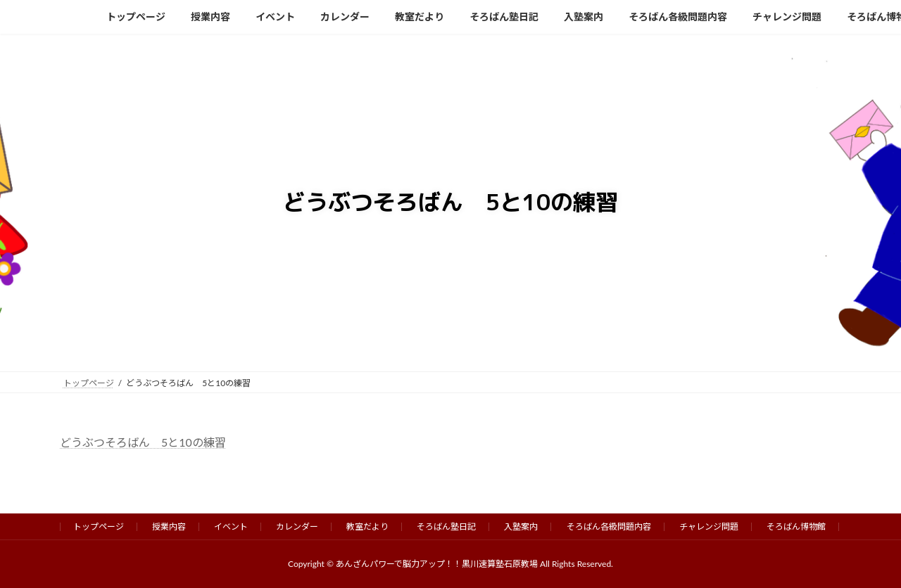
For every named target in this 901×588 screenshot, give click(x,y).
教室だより (367, 526)
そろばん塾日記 (446, 526)
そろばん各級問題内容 (609, 526)
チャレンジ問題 (709, 526)
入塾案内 (521, 526)
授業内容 (169, 526)
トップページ (99, 526)
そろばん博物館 (796, 526)
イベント (231, 526)
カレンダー (297, 526)
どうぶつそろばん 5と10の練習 (143, 442)
